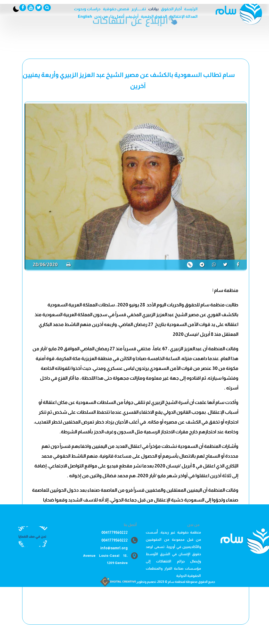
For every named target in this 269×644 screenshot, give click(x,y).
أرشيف (133, 16)
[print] (68, 265)
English (85, 16)
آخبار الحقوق (171, 9)
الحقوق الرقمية (154, 16)
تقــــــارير (139, 9)
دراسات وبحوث (87, 9)
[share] (240, 264)
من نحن (101, 16)
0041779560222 (115, 532)
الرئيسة (191, 9)
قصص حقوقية (116, 9)
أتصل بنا (117, 16)
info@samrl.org (114, 548)
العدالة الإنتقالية (184, 16)
